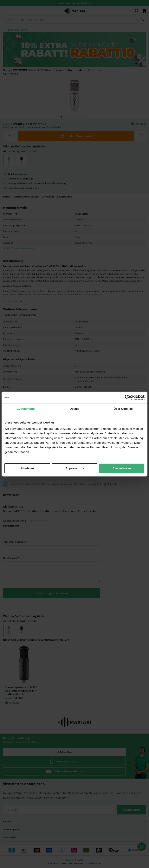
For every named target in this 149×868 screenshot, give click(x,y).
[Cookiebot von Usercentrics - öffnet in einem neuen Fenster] (128, 398)
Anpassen (75, 468)
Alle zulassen (122, 468)
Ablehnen (27, 468)
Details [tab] (74, 409)
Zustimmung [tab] (26, 409)
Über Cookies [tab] (123, 409)
